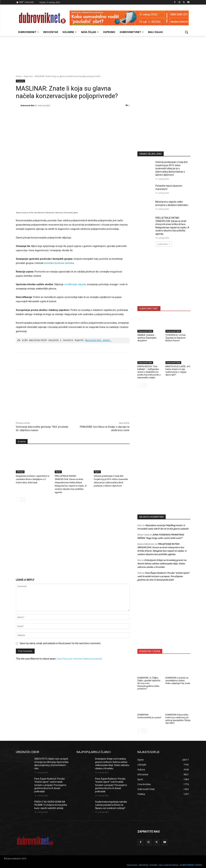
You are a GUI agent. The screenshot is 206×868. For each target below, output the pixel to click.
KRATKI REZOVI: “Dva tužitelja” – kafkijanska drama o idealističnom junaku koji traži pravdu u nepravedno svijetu (149, 372)
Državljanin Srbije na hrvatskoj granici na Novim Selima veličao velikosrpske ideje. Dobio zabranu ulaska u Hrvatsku (162, 564)
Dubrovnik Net (27, 105)
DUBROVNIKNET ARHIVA (191, 865)
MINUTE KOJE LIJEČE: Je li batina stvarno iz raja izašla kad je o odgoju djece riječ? (178, 371)
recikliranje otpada (75, 284)
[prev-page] (18, 499)
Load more (164, 244)
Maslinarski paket (98, 340)
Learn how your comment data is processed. (79, 659)
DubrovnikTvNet (145, 331)
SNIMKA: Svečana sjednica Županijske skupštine (147, 338)
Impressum (132, 865)
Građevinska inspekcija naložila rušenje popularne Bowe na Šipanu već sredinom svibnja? (111, 805)
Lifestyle (20, 472)
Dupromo (28, 76)
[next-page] (23, 499)
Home (19, 76)
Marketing (143, 865)
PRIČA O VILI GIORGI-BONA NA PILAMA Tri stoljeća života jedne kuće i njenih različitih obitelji (51, 805)
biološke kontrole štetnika (59, 263)
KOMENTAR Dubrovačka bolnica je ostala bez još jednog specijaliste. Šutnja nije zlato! (178, 719)
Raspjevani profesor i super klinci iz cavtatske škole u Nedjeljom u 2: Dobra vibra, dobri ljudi (33, 479)
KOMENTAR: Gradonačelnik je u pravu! (149, 716)
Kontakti (153, 865)
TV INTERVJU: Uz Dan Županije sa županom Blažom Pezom (176, 338)
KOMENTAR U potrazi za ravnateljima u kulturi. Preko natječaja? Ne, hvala (178, 681)
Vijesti (58, 472)
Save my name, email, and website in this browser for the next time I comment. (60, 643)
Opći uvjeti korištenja (169, 865)
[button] (186, 32)
